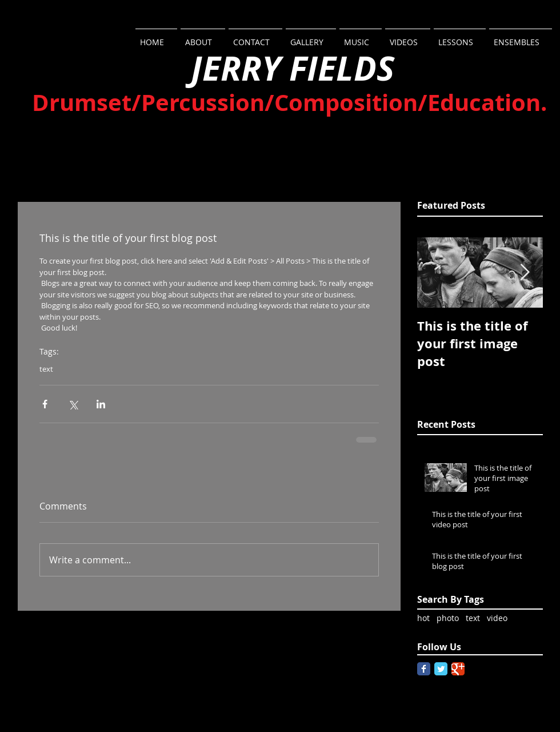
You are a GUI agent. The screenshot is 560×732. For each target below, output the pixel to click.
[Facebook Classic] (424, 669)
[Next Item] (525, 272)
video (497, 618)
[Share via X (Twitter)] (73, 404)
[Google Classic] (458, 669)
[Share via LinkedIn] (101, 404)
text (46, 369)
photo (448, 618)
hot (423, 618)
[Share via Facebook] (45, 404)
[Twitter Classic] (441, 669)
